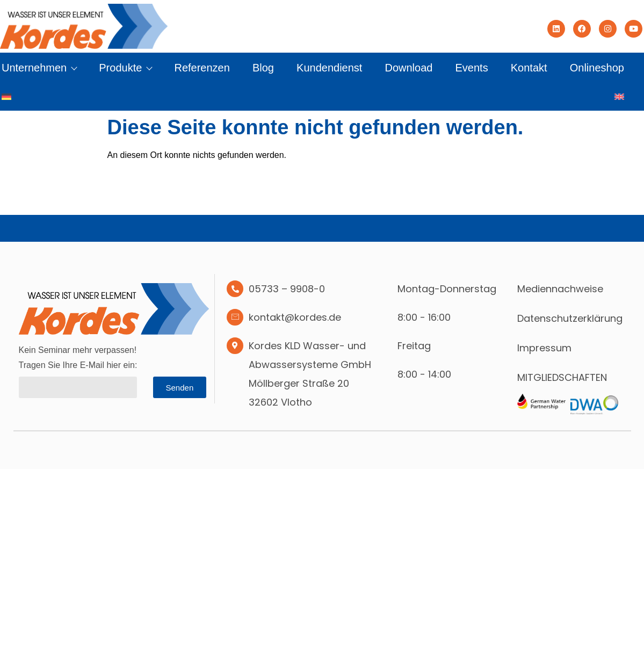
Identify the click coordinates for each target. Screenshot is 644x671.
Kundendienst (329, 68)
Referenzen (202, 68)
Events (472, 68)
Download (408, 68)
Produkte (125, 68)
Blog (263, 68)
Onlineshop (597, 68)
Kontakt (529, 68)
